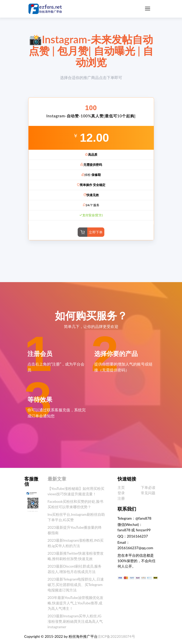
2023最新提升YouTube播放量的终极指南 (75, 530)
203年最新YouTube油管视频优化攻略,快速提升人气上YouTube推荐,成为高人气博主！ (76, 603)
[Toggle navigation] (148, 9)
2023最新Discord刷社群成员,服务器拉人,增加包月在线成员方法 (75, 569)
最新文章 (57, 479)
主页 (121, 487)
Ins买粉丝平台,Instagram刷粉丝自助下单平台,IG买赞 (76, 517)
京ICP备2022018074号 (116, 636)
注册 (121, 498)
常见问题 (148, 493)
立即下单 (96, 232)
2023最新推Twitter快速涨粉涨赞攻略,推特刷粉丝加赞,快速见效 (76, 556)
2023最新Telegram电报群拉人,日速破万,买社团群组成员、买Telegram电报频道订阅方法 (76, 585)
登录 (121, 493)
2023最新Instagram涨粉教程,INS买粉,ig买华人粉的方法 (76, 543)
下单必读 (148, 487)
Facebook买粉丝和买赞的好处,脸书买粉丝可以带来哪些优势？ (76, 504)
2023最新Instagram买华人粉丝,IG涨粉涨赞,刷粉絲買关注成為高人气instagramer (75, 621)
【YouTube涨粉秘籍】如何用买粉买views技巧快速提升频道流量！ (76, 491)
